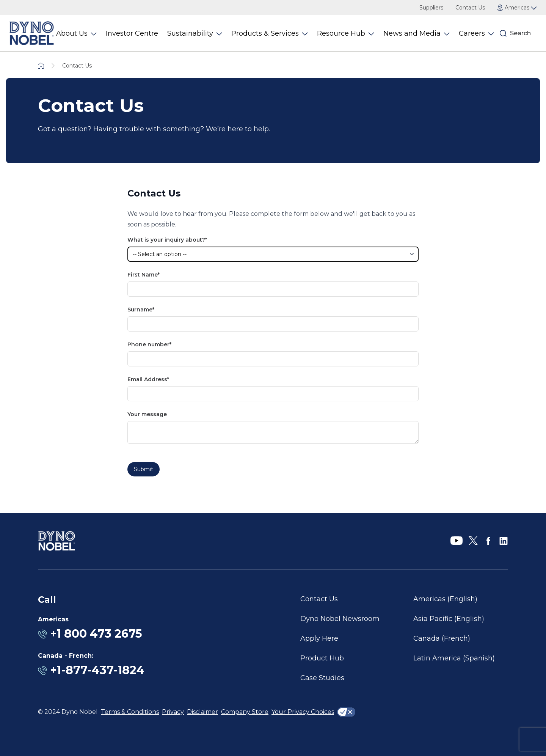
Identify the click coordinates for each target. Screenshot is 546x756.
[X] (473, 541)
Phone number (148, 344)
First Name (143, 275)
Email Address (147, 379)
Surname (140, 310)
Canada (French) (442, 638)
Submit (144, 469)
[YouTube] (457, 541)
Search (520, 33)
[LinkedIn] (504, 541)
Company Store (245, 712)
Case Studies (322, 678)
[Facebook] (488, 541)
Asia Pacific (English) (449, 619)
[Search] (503, 33)
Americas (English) (445, 599)
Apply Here (319, 638)
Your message (147, 414)
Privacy (173, 712)
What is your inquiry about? (166, 240)
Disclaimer (202, 712)
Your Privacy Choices (303, 712)
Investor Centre (132, 33)
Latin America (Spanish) (454, 658)
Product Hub (322, 658)
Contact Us (470, 8)
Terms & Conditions (130, 712)
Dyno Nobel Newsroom (340, 619)
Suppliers (431, 8)
